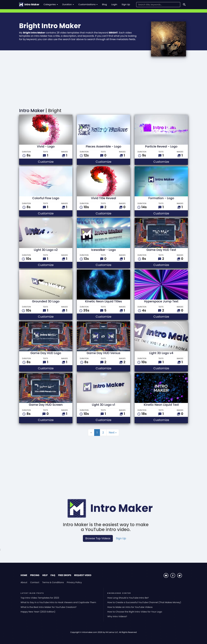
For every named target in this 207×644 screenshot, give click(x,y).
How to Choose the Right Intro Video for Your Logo (135, 612)
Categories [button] (51, 4)
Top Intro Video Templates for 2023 (40, 598)
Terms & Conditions (53, 582)
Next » (113, 432)
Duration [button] (68, 4)
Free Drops (65, 575)
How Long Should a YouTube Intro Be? (128, 598)
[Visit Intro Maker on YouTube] (166, 577)
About (24, 582)
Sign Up (126, 4)
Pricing (35, 575)
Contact (35, 582)
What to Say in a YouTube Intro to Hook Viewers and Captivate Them (58, 602)
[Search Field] (158, 5)
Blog (104, 4)
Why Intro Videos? (117, 616)
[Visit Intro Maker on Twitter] (180, 577)
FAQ (53, 575)
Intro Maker (32, 111)
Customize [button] (54, 162)
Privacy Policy (74, 582)
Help (45, 575)
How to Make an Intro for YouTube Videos (130, 607)
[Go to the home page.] (29, 4)
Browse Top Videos (98, 538)
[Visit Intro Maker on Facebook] (173, 577)
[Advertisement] (103, 83)
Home (24, 575)
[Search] (184, 5)
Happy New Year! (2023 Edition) (38, 612)
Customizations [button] (88, 4)
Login (114, 4)
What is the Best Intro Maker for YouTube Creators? (48, 607)
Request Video (83, 575)
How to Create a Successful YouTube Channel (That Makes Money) (144, 602)
